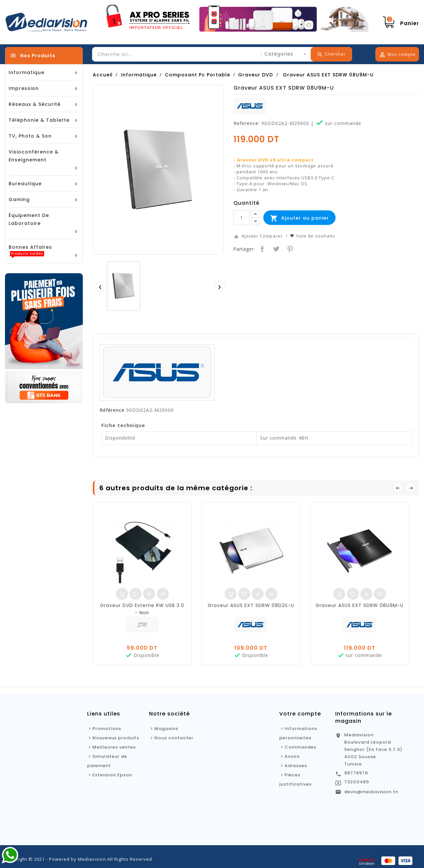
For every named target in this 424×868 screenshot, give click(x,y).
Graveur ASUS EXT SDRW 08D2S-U (251, 605)
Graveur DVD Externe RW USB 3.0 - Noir (142, 609)
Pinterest (289, 248)
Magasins (166, 729)
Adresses (296, 766)
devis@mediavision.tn (371, 792)
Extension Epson (112, 775)
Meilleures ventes (114, 747)
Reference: (247, 123)
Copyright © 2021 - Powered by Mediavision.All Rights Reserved (79, 859)
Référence (112, 410)
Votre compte (300, 714)
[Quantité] (241, 218)
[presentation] (100, 286)
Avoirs (292, 756)
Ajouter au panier (299, 218)
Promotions (107, 729)
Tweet (275, 248)
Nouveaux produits (116, 738)
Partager (262, 248)
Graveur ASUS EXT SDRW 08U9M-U (360, 605)
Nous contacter (174, 738)
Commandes (300, 747)
